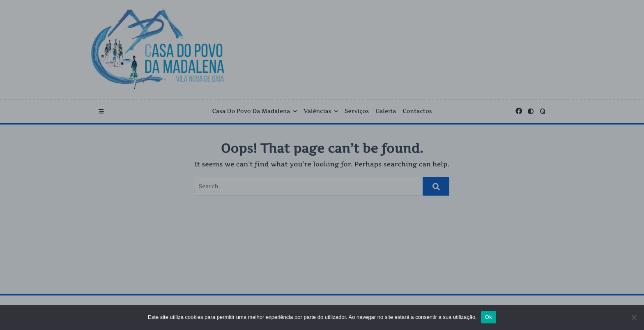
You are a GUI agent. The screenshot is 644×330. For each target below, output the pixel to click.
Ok (489, 317)
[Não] (634, 317)
